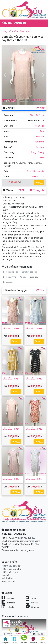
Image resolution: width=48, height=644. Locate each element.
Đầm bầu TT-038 (34, 328)
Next (41, 108)
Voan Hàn (40, 126)
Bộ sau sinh (8, 282)
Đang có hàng (38, 152)
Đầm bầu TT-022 (34, 429)
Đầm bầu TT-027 (11, 379)
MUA (39, 183)
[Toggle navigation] (43, 23)
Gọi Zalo (15, 640)
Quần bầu (34, 277)
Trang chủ (6, 31)
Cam (42, 131)
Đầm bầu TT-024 (11, 429)
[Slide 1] (22, 102)
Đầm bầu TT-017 (34, 479)
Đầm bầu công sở (11, 272)
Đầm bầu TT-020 (11, 479)
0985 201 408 (29, 538)
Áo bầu (23, 277)
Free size (40, 136)
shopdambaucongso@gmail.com (24, 541)
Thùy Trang (39, 142)
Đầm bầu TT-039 (11, 328)
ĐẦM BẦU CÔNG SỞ (14, 23)
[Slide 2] (26, 102)
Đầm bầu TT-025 (34, 379)
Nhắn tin (43, 640)
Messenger (33, 640)
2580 (42, 158)
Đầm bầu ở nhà (21, 31)
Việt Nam (40, 147)
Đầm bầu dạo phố (29, 272)
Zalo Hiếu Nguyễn (36, 171)
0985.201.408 (38, 177)
